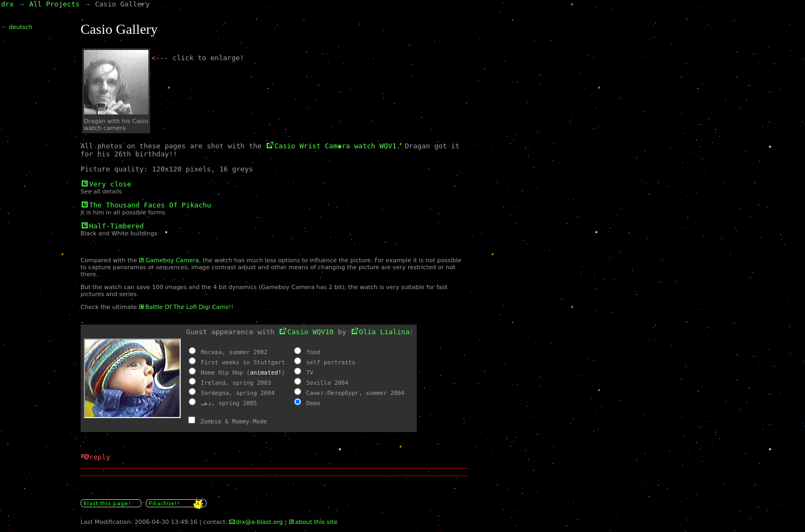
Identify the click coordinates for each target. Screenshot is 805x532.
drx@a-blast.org (259, 522)
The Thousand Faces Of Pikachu (150, 205)
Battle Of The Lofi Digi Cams (187, 307)
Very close (110, 184)
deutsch (21, 27)
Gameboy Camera (172, 260)
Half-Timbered (117, 226)
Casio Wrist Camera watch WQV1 (335, 146)
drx (7, 4)
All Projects (54, 4)
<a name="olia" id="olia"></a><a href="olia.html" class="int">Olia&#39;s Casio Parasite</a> (274, 378)
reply (100, 457)
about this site (316, 522)
